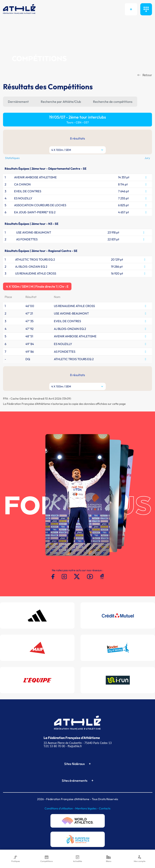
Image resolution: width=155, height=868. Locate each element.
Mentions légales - (87, 808)
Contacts (105, 808)
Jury (147, 158)
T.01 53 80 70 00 (54, 746)
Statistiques (12, 158)
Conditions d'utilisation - (60, 808)
